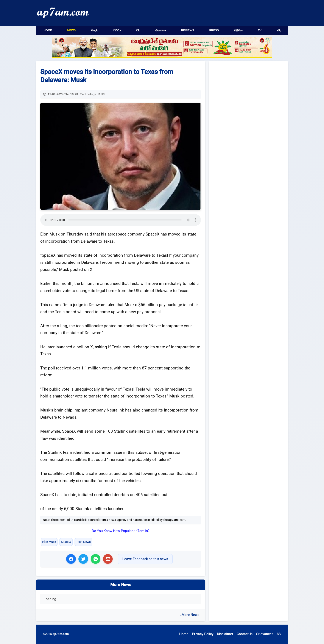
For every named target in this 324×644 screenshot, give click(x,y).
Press (214, 30)
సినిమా (117, 30)
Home (48, 30)
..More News (190, 615)
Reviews (188, 30)
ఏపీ (138, 30)
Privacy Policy (203, 634)
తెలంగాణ (161, 30)
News (71, 30)
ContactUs (245, 634)
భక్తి (279, 30)
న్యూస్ (94, 30)
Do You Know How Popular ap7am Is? (121, 531)
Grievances (265, 634)
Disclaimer (225, 634)
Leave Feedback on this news (145, 559)
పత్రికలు (238, 30)
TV (260, 30)
